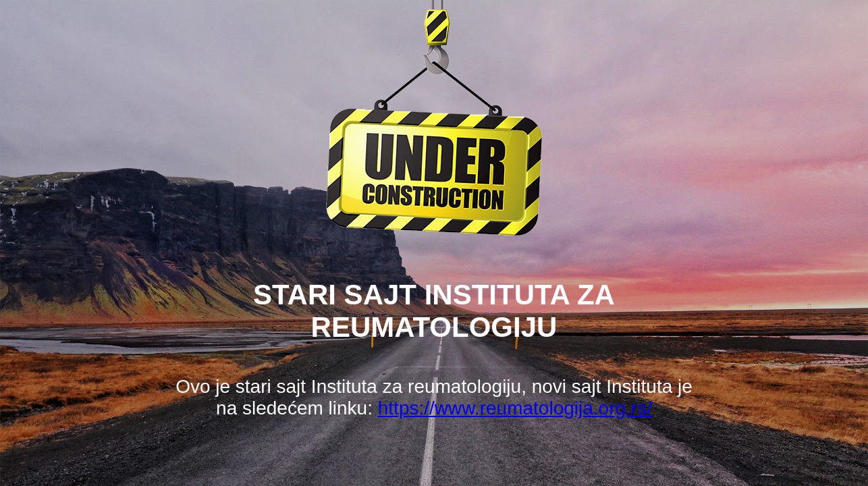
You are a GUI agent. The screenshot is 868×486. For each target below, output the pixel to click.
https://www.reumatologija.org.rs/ (515, 408)
